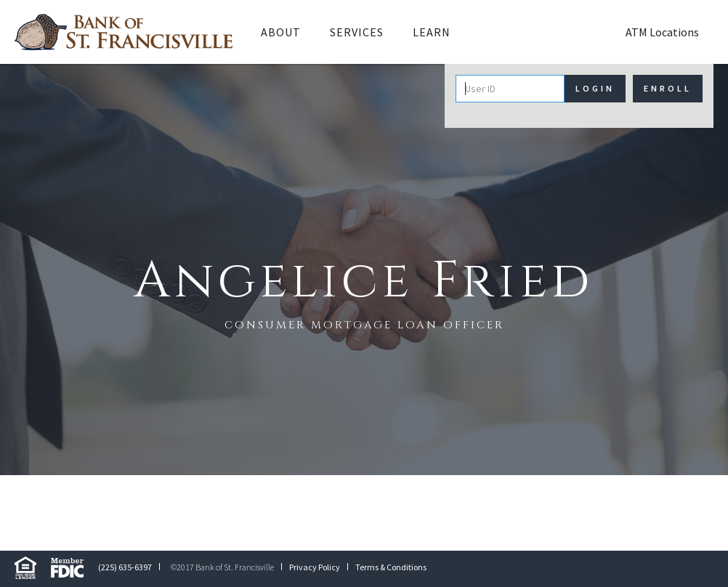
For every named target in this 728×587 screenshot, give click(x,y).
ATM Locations (662, 32)
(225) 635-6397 (125, 567)
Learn (432, 32)
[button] (281, 32)
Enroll (668, 88)
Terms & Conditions (391, 567)
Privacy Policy (315, 567)
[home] (124, 32)
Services (357, 32)
